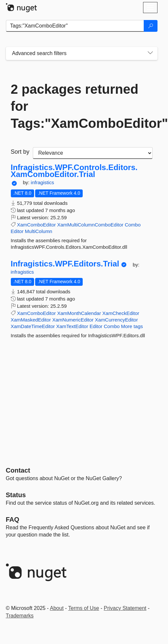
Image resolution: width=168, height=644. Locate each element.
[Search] (151, 26)
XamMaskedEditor (31, 320)
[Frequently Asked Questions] (13, 519)
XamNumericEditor (73, 320)
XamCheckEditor (121, 313)
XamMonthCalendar (79, 313)
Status (16, 495)
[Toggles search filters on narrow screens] (150, 53)
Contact (18, 470)
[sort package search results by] (93, 153)
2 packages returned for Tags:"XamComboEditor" (82, 106)
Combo (133, 225)
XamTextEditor (72, 326)
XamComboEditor (36, 225)
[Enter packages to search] (75, 26)
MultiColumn (39, 231)
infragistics (42, 182)
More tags (132, 326)
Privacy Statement (125, 608)
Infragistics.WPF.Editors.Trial (65, 264)
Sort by (20, 152)
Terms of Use (84, 608)
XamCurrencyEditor (116, 320)
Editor (17, 231)
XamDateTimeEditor (33, 326)
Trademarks (20, 616)
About (57, 608)
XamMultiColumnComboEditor (90, 225)
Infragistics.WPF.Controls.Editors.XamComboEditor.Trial (74, 171)
